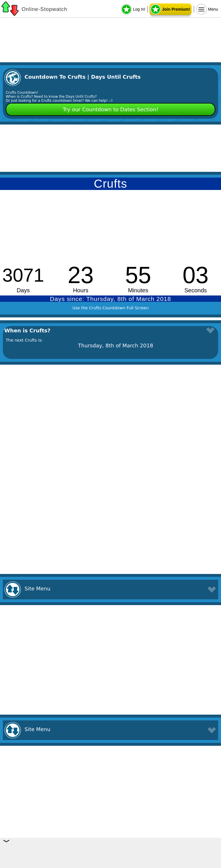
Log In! (139, 9)
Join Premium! (176, 9)
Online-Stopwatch (44, 9)
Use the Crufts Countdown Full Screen (111, 308)
